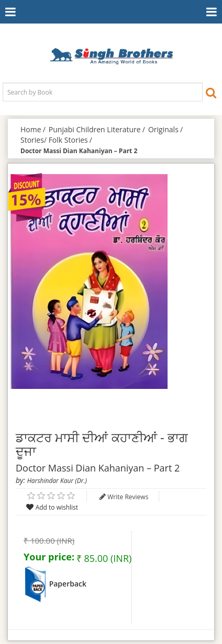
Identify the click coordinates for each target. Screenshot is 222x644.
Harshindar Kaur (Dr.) (57, 481)
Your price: (49, 557)
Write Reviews (128, 497)
